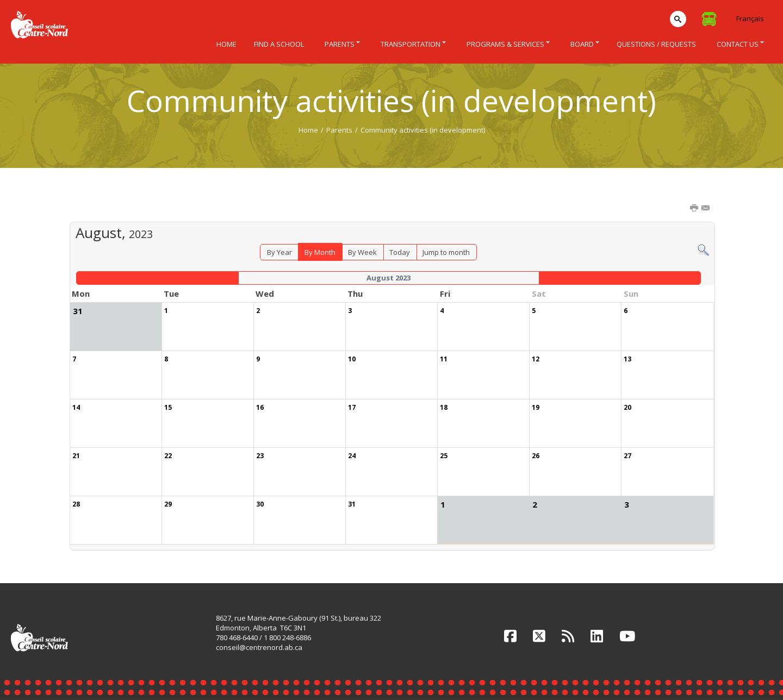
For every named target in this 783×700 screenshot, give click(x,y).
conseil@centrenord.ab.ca (259, 647)
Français (750, 18)
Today (400, 252)
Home (308, 130)
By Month (320, 252)
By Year (279, 252)
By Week (362, 252)
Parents (339, 130)
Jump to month (446, 252)
